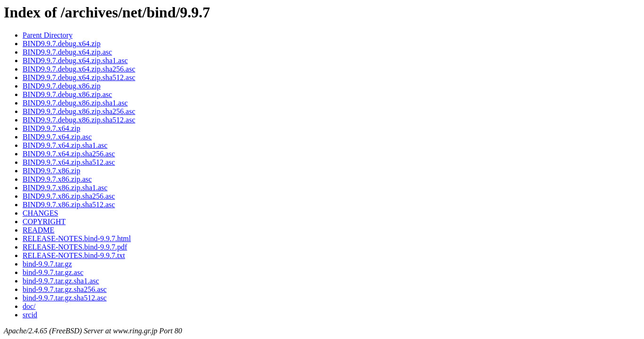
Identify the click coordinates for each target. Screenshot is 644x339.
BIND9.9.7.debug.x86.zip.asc (67, 94)
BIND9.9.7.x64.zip (52, 128)
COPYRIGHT (44, 222)
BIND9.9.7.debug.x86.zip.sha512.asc (79, 120)
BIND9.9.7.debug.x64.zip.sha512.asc (79, 77)
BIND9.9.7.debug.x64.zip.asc (67, 52)
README (39, 230)
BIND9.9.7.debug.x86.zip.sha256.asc (79, 111)
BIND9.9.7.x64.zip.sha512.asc (69, 162)
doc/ (29, 306)
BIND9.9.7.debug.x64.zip (62, 44)
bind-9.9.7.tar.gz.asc (53, 272)
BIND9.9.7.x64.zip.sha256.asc (69, 154)
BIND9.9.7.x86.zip (52, 171)
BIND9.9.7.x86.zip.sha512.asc (69, 205)
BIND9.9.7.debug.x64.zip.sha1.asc (75, 61)
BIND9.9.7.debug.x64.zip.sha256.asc (79, 69)
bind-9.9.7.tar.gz (47, 264)
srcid (30, 315)
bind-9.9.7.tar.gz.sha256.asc (65, 289)
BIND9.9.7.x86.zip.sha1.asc (65, 188)
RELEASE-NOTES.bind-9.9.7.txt (74, 255)
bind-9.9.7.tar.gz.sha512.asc (65, 298)
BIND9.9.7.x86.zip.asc (57, 179)
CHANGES (40, 213)
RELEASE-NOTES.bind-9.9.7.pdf (75, 247)
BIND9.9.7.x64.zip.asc (57, 137)
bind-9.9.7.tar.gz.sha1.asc (61, 281)
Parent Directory (48, 35)
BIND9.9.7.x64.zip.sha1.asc (65, 145)
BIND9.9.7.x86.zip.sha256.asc (69, 196)
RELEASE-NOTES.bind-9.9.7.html (77, 238)
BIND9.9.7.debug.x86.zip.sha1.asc (75, 103)
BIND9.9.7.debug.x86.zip (62, 86)
